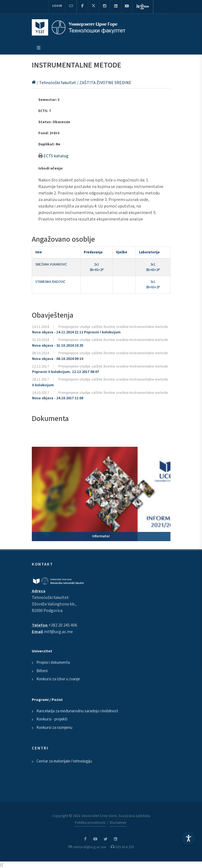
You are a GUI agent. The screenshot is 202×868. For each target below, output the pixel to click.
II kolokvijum (43, 385)
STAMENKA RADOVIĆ (50, 282)
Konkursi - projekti (52, 719)
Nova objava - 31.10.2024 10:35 (58, 346)
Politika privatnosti (90, 823)
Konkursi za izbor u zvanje (58, 679)
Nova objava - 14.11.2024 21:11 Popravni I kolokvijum (76, 332)
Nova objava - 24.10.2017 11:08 (58, 398)
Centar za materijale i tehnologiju (64, 761)
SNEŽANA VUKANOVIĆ (51, 264)
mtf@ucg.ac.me (58, 632)
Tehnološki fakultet (58, 83)
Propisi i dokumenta (53, 663)
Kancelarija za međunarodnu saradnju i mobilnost (77, 711)
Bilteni (42, 671)
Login (57, 6)
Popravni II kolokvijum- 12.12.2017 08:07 (66, 372)
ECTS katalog (56, 156)
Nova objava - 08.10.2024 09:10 (58, 359)
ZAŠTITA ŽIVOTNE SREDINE (105, 83)
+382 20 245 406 (63, 625)
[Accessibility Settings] (188, 838)
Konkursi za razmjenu (54, 728)
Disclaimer (118, 823)
